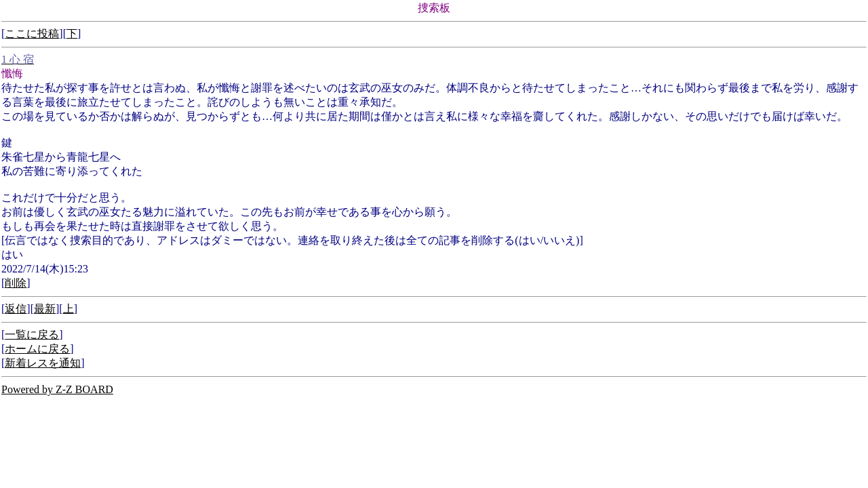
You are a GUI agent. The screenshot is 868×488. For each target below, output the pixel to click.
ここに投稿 (32, 34)
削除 (16, 283)
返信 (16, 309)
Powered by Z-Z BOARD (57, 389)
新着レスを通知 (43, 363)
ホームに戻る (37, 349)
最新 (45, 309)
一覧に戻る (32, 334)
